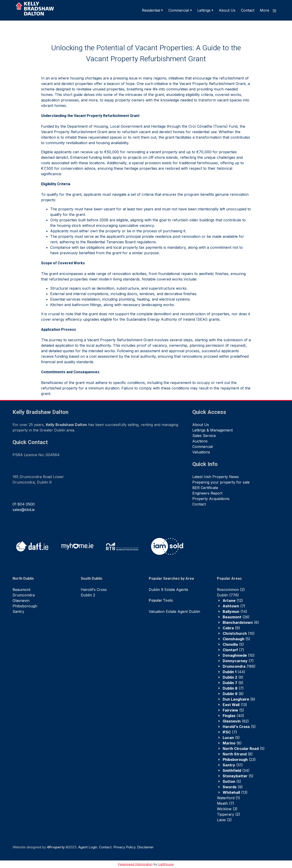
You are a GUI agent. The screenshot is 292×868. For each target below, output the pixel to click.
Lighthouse (166, 864)
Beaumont (21, 590)
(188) (239, 666)
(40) (233, 716)
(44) (234, 672)
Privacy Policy (124, 847)
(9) (231, 628)
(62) (236, 721)
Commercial (179, 10)
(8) (233, 694)
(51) (233, 765)
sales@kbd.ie (24, 510)
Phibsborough (25, 606)
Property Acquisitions (211, 499)
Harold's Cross (94, 590)
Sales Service (204, 436)
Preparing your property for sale (221, 482)
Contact (248, 10)
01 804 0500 (24, 504)
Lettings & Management (212, 430)
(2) (231, 590)
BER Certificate (205, 488)
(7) (234, 606)
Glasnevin (21, 601)
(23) (239, 759)
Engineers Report (207, 493)
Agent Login (88, 847)
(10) (239, 633)
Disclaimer (145, 847)
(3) (227, 809)
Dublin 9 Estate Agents (168, 590)
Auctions (200, 441)
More (268, 11)
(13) (235, 705)
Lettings (204, 10)
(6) (241, 622)
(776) (228, 595)
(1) (228, 798)
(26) (236, 617)
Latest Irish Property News (216, 477)
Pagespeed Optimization (135, 864)
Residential (151, 10)
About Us (227, 10)
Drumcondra (24, 595)
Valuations (201, 452)
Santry (18, 611)
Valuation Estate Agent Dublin (174, 611)
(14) (235, 611)
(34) (236, 770)
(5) (236, 639)
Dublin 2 (88, 595)
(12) (233, 601)
